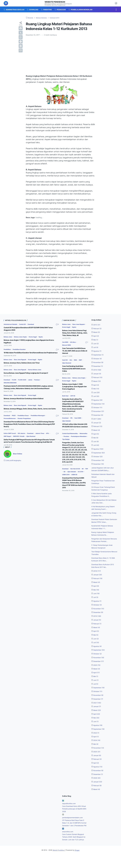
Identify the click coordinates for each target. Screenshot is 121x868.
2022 (96, 741)
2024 (97, 748)
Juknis (34, 382)
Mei (95, 340)
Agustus (97, 351)
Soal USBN (80, 423)
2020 (97, 673)
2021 (97, 711)
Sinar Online (18, 463)
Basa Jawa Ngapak (22, 362)
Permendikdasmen (11, 425)
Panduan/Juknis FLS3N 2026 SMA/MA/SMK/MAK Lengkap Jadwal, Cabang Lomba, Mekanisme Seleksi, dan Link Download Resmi (31, 391)
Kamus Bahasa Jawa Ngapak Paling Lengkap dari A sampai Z (30, 375)
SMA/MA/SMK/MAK (11, 385)
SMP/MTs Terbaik (26, 443)
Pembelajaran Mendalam (71, 446)
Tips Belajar (67, 449)
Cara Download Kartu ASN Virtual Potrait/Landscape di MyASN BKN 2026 (74, 817)
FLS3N (16, 382)
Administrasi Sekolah (12, 324)
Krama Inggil (37, 337)
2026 (97, 786)
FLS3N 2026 (25, 382)
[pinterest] (21, 46)
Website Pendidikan (56, 2)
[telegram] (21, 42)
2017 (97, 419)
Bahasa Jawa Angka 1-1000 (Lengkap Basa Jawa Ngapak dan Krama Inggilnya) (74, 391)
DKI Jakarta (24, 440)
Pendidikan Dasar (26, 423)
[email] (21, 50)
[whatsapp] (21, 37)
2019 (97, 624)
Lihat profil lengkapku (14, 470)
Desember (98, 366)
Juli (95, 347)
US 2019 (65, 487)
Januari (97, 374)
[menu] (6, 3)
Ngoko (46, 337)
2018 (97, 579)
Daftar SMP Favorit (11, 440)
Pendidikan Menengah (43, 423)
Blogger (78, 864)
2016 (97, 370)
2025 (97, 760)
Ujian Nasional (40, 443)
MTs (5, 443)
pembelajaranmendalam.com (74, 825)
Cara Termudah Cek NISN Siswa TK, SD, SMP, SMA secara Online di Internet (73, 353)
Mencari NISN (67, 347)
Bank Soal (66, 401)
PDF (65, 484)
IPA (73, 423)
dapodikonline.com (70, 811)
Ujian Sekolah (67, 426)
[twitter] (21, 33)
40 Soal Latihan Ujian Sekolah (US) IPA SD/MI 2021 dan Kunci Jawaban (75, 431)
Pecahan (76, 444)
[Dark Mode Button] (116, 3)
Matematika (67, 444)
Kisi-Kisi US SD (77, 481)
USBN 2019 (74, 487)
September (98, 355)
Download (35, 324)
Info (72, 362)
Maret (96, 332)
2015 (96, 325)
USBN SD (84, 487)
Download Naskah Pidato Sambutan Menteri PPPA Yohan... (102, 525)
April (96, 336)
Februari (97, 328)
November (98, 362)
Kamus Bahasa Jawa (39, 372)
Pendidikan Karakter (22, 349)
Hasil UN (65, 362)
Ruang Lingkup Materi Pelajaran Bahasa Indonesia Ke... (102, 540)
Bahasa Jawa (9, 337)
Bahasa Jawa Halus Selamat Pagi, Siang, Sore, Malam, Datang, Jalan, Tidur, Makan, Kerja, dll (74, 334)
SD (70, 484)
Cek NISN (66, 344)
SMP (82, 362)
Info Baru (74, 344)
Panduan (41, 382)
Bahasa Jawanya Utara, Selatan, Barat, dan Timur (24, 365)
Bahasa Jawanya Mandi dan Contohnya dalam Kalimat (27, 403)
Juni (96, 343)
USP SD (74, 401)
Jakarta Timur (45, 440)
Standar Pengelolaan (27, 425)
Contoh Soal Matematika (71, 441)
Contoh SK (26, 324)
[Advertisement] (61, 54)
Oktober (97, 359)
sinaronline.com (69, 842)
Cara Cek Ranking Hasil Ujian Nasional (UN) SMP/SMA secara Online (74, 371)
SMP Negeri (13, 443)
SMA (77, 362)
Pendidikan (8, 349)
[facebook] (21, 28)
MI (86, 481)
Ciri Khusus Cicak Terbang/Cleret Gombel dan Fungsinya (103, 490)
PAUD (15, 423)
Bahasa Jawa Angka (23, 337)
